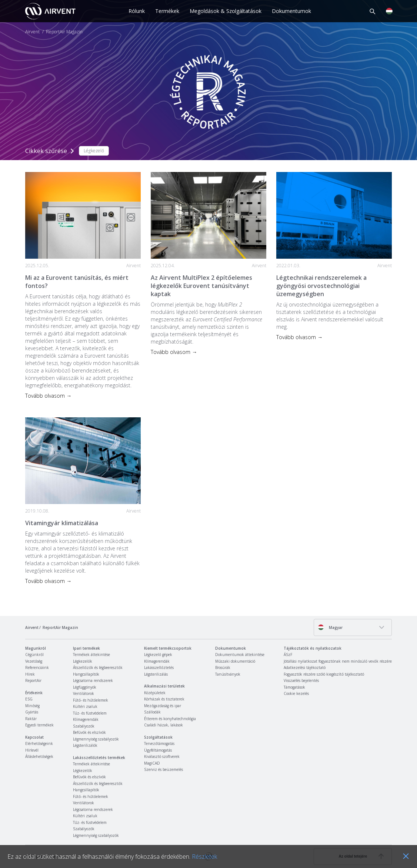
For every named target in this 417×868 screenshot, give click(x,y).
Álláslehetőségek (39, 756)
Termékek (167, 11)
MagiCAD (152, 763)
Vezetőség (34, 661)
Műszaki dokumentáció (235, 661)
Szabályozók (84, 726)
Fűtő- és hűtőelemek (91, 700)
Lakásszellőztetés (159, 667)
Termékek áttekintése (91, 655)
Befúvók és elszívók (89, 732)
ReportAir (33, 680)
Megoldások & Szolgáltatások (226, 11)
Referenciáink (37, 667)
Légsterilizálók (85, 745)
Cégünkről (34, 655)
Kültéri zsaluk (85, 706)
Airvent (32, 32)
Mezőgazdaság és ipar (163, 706)
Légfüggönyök (85, 687)
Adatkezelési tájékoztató (305, 667)
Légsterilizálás (156, 674)
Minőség (32, 706)
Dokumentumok (291, 11)
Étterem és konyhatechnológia (170, 719)
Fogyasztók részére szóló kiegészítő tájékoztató (324, 674)
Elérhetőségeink (39, 743)
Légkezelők (83, 661)
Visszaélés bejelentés (301, 680)
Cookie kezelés (296, 693)
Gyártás (32, 712)
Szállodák (152, 712)
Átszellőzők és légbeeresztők (98, 667)
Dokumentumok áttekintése (240, 655)
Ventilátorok (84, 693)
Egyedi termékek (39, 725)
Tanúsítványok (228, 674)
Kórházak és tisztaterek (164, 699)
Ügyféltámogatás (158, 750)
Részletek (204, 857)
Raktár (31, 719)
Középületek (155, 693)
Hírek (30, 674)
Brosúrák (223, 667)
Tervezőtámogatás (159, 743)
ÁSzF (288, 655)
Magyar (330, 627)
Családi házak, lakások (164, 725)
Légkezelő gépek (158, 655)
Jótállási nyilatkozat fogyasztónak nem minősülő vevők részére (338, 661)
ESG (29, 699)
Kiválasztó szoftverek (162, 756)
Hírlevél (32, 750)
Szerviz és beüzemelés (164, 769)
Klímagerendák (86, 719)
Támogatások (294, 687)
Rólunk (137, 11)
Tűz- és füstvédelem (90, 713)
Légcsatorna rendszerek (93, 680)
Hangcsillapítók (86, 674)
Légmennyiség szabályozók (96, 739)
